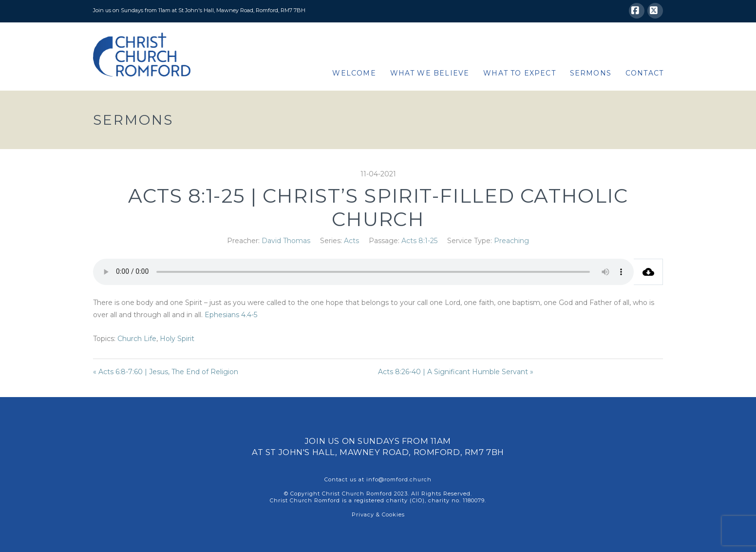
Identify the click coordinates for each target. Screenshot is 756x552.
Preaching (511, 241)
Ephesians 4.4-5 (231, 315)
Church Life (137, 339)
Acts (351, 241)
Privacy (363, 514)
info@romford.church (399, 479)
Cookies (393, 514)
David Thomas (286, 241)
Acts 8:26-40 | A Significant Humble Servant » (456, 372)
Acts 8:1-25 (419, 241)
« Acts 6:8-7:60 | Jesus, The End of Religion (166, 372)
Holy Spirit (177, 339)
